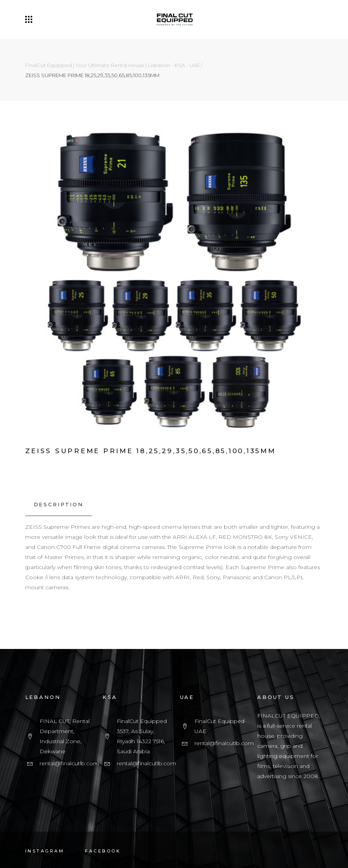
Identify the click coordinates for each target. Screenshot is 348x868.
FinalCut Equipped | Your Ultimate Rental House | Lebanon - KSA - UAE (113, 65)
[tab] (59, 505)
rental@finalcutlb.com (69, 763)
